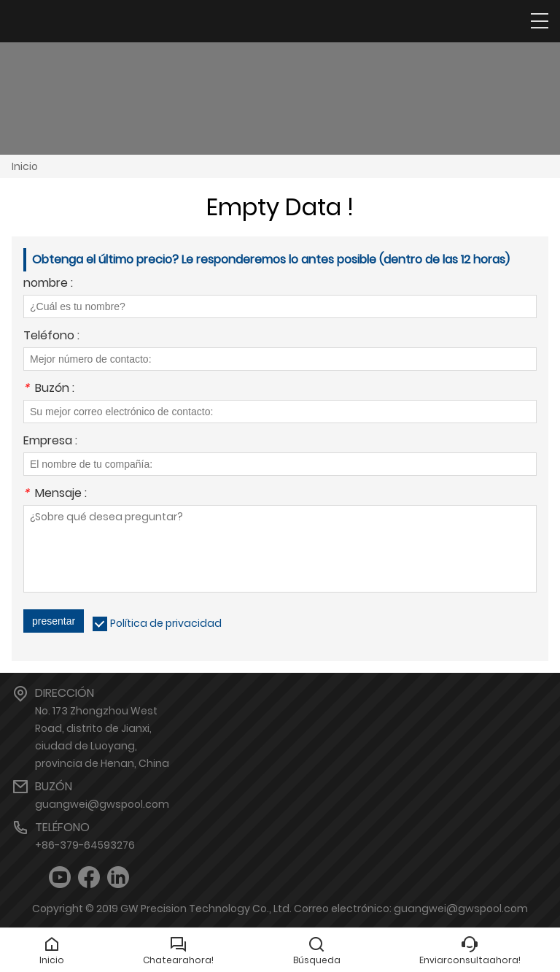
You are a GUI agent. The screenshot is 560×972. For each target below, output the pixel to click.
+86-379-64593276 (85, 845)
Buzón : (49, 389)
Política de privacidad (166, 623)
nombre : (48, 284)
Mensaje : (55, 494)
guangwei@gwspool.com (102, 804)
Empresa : (50, 442)
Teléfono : (51, 337)
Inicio (25, 166)
